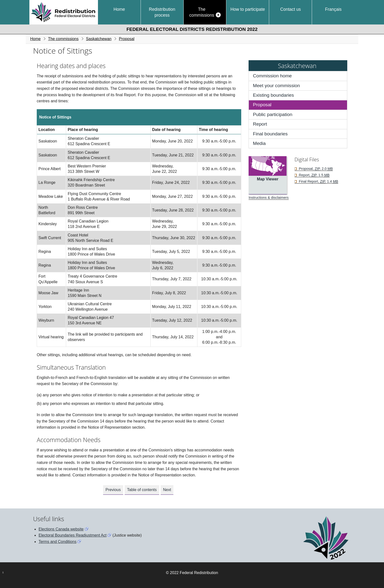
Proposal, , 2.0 (315, 169)
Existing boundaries (273, 95)
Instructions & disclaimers (269, 198)
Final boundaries (270, 134)
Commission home (272, 76)
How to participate (248, 9)
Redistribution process (162, 12)
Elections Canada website (61, 529)
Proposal (127, 39)
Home (119, 9)
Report (260, 124)
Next (167, 490)
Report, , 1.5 (314, 175)
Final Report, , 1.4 (318, 181)
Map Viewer (268, 179)
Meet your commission (276, 86)
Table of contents (142, 490)
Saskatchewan (99, 39)
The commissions (202, 12)
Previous (113, 490)
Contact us (290, 9)
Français (333, 9)
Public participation (273, 114)
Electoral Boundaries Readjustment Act (72, 535)
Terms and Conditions (57, 542)
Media (259, 143)
